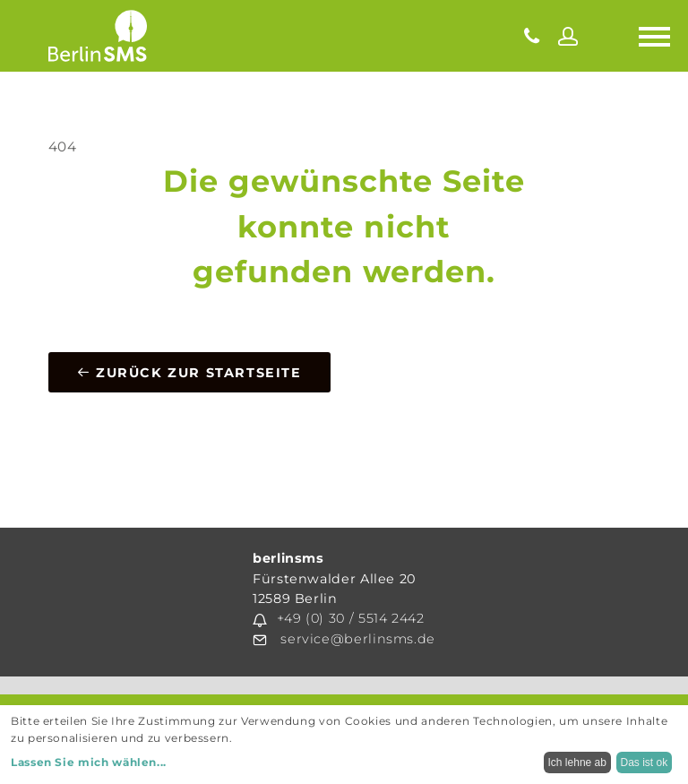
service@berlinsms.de (358, 639)
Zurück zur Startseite (189, 373)
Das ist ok (645, 762)
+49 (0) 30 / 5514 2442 (351, 618)
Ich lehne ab (577, 762)
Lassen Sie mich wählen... (89, 762)
